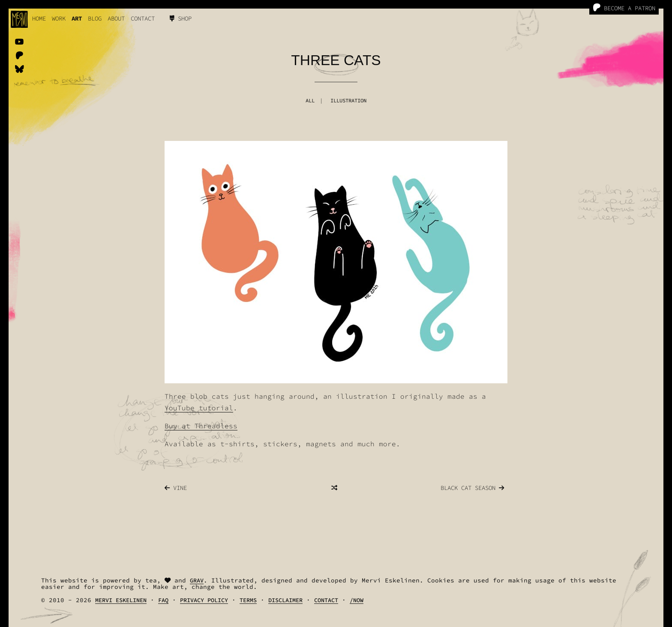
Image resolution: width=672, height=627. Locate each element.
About (116, 18)
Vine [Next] (176, 488)
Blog (95, 18)
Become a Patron (624, 8)
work (59, 18)
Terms (248, 600)
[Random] (334, 488)
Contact (143, 18)
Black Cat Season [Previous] (472, 488)
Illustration (348, 100)
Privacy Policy (204, 600)
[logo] (19, 19)
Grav (197, 581)
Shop (181, 18)
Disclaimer (285, 600)
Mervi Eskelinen (121, 600)
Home (39, 18)
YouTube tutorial (199, 408)
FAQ (163, 600)
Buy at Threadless (201, 426)
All (310, 100)
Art (77, 18)
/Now (357, 600)
